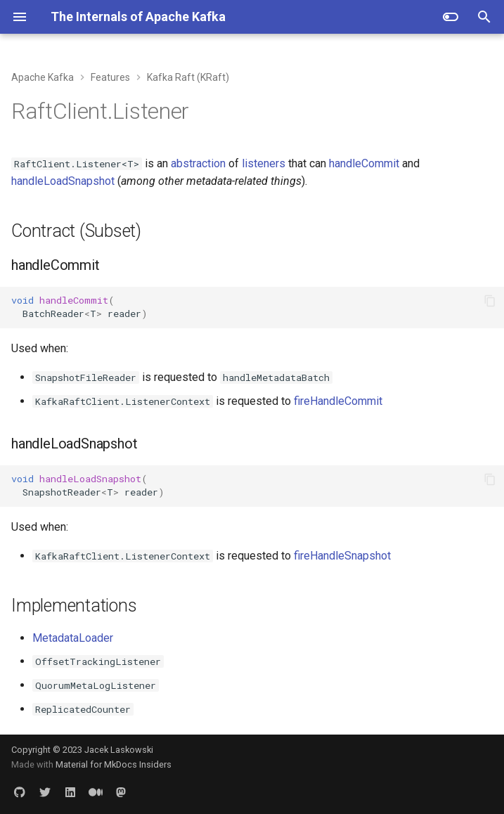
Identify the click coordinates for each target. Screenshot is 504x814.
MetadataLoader (73, 638)
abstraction (198, 163)
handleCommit (364, 163)
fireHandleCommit (338, 401)
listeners (264, 163)
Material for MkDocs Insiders (114, 764)
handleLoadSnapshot (63, 181)
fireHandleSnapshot (342, 556)
